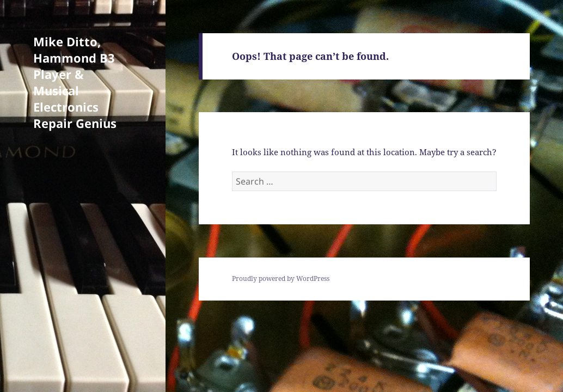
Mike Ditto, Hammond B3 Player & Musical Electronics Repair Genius (75, 82)
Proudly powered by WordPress (281, 278)
